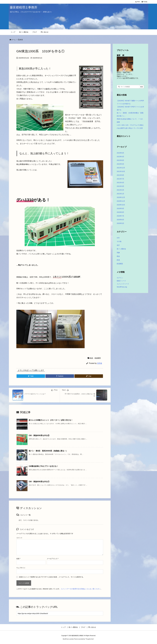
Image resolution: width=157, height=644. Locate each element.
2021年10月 (121, 171)
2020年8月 (120, 212)
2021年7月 (120, 179)
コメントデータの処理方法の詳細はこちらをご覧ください (81, 589)
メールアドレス (53, 559)
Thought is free (90, 639)
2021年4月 (120, 183)
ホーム (13, 40)
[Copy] (89, 376)
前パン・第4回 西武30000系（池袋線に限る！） (48, 451)
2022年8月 (120, 160)
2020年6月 (120, 220)
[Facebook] (60, 376)
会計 (118, 245)
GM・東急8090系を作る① (39, 482)
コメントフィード (123, 284)
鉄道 (21, 40)
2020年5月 (120, 223)
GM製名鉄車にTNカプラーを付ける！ (44, 466)
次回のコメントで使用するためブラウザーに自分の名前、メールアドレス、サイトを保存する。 (52, 577)
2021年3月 (120, 186)
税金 (118, 256)
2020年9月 (120, 208)
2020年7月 (120, 216)
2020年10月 (121, 205)
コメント (19, 538)
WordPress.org (122, 287)
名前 (18, 559)
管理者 (100, 363)
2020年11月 (121, 201)
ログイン (120, 278)
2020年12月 (121, 197)
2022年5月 (120, 164)
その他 (119, 241)
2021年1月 (120, 194)
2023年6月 (120, 153)
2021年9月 (120, 175)
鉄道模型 (98, 358)
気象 (118, 253)
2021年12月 (121, 168)
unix (118, 238)
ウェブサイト (21, 568)
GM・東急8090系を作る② (39, 435)
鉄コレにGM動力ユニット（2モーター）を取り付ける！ (51, 420)
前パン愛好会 (121, 249)
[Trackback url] (60, 613)
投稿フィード (121, 281)
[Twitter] (31, 376)
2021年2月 (120, 190)
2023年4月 (120, 157)
